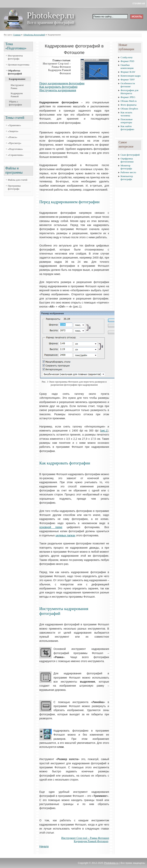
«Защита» (13, 131)
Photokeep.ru (111, 863)
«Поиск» (13, 137)
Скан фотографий (130, 155)
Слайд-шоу (127, 57)
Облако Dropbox (129, 109)
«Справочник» (16, 155)
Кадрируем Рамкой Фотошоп (91, 841)
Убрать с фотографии (15, 103)
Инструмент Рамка (17, 87)
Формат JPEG (128, 97)
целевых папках (65, 535)
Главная (139, 3)
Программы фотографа (14, 187)
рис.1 (104, 431)
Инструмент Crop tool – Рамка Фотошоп (85, 838)
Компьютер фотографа (127, 178)
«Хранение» (14, 125)
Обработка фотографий (34, 35)
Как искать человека (126, 114)
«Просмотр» (15, 143)
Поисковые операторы (127, 121)
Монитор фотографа (126, 167)
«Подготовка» (15, 149)
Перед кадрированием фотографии (62, 83)
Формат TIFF (128, 80)
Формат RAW (128, 72)
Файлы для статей (18, 180)
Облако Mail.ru (129, 101)
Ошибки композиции (127, 66)
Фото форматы (129, 105)
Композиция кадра (131, 76)
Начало (44, 846)
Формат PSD (127, 61)
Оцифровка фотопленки (127, 160)
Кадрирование (17, 79)
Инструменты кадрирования (58, 90)
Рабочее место (128, 172)
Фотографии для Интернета (129, 92)
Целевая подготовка (19, 65)
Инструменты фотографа (15, 57)
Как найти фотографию (127, 128)
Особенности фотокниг (128, 85)
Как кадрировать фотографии (58, 87)
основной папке (51, 527)
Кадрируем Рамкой (17, 95)
